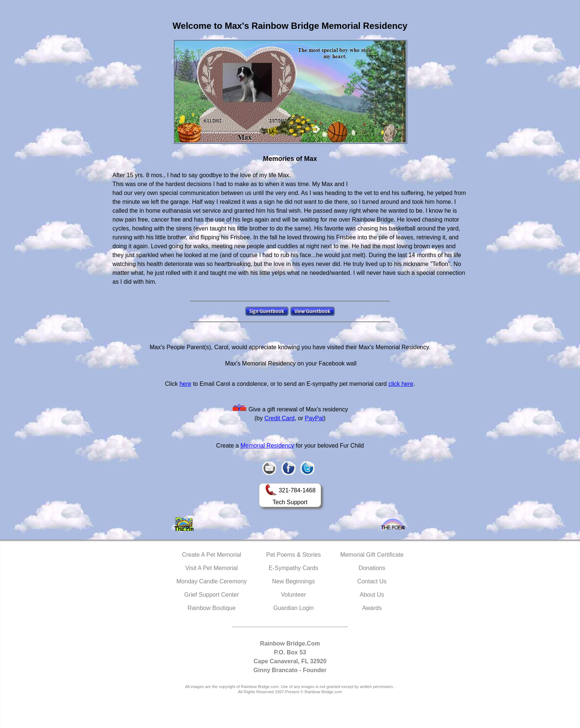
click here (401, 384)
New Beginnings (294, 581)
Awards (372, 608)
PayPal (314, 418)
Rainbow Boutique (212, 608)
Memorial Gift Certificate (372, 555)
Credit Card (280, 418)
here (185, 384)
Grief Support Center (212, 595)
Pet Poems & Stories (294, 555)
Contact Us (372, 581)
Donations (372, 568)
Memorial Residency (267, 446)
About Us (372, 595)
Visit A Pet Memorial (212, 568)
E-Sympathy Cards (293, 568)
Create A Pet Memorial (212, 555)
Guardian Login (294, 608)
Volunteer (294, 595)
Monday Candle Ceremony (212, 581)
